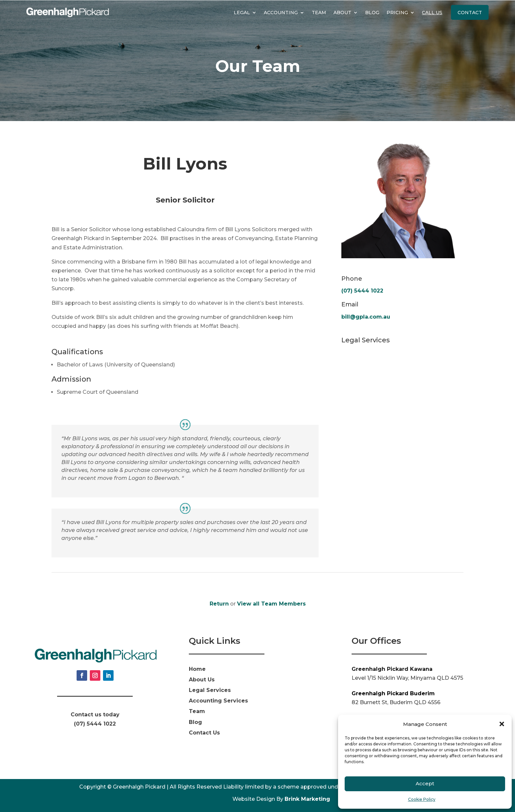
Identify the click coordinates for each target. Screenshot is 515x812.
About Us (202, 680)
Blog (372, 13)
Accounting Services (218, 701)
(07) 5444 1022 (362, 291)
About (342, 13)
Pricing (397, 13)
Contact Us (204, 733)
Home (197, 669)
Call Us (432, 13)
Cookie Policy (422, 799)
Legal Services (210, 690)
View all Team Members (271, 604)
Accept (425, 783)
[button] (502, 724)
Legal (242, 13)
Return (219, 604)
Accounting (281, 13)
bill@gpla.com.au (366, 317)
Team (319, 13)
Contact (470, 13)
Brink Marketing (307, 799)
